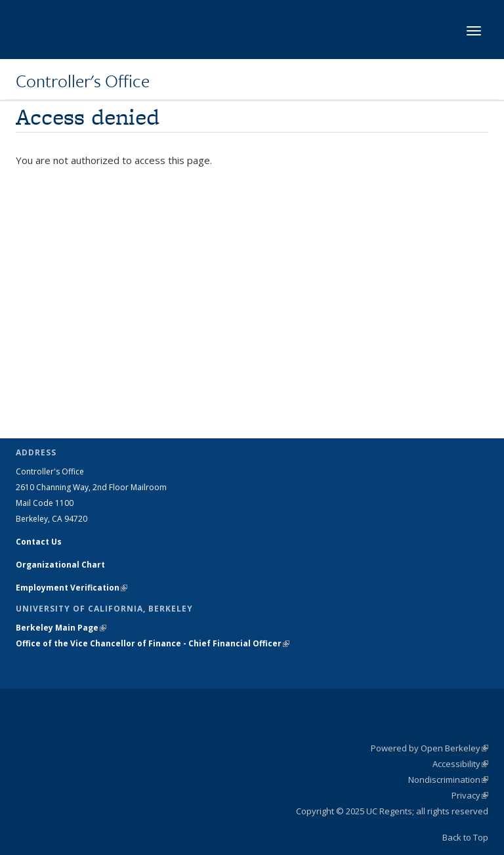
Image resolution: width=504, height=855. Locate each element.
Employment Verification (72, 588)
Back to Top (465, 837)
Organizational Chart (60, 565)
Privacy (470, 795)
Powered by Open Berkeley (430, 748)
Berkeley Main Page (61, 628)
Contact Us (39, 542)
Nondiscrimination (448, 780)
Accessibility (460, 764)
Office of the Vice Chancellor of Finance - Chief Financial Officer (153, 643)
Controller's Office (83, 81)
